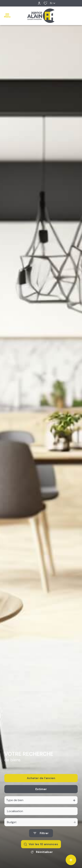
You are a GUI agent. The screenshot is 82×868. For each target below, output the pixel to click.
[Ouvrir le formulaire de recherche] (41, 838)
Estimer (41, 794)
